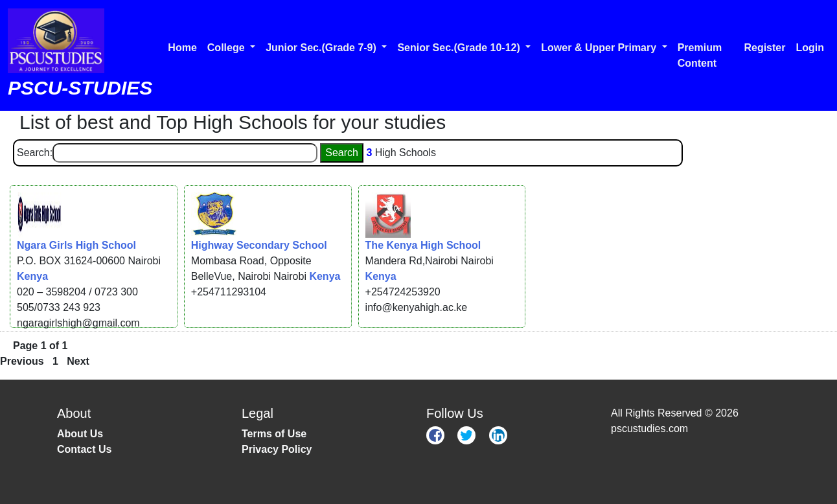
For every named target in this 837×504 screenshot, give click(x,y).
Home (182, 48)
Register (764, 48)
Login (810, 48)
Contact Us (84, 449)
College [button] (227, 48)
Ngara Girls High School (76, 245)
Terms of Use (274, 434)
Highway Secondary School (259, 245)
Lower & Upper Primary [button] (600, 48)
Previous (22, 361)
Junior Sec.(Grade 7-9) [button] (322, 48)
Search (342, 153)
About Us (80, 434)
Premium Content (700, 55)
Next (78, 361)
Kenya (32, 276)
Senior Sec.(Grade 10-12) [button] (460, 48)
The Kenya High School (423, 245)
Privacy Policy (277, 449)
